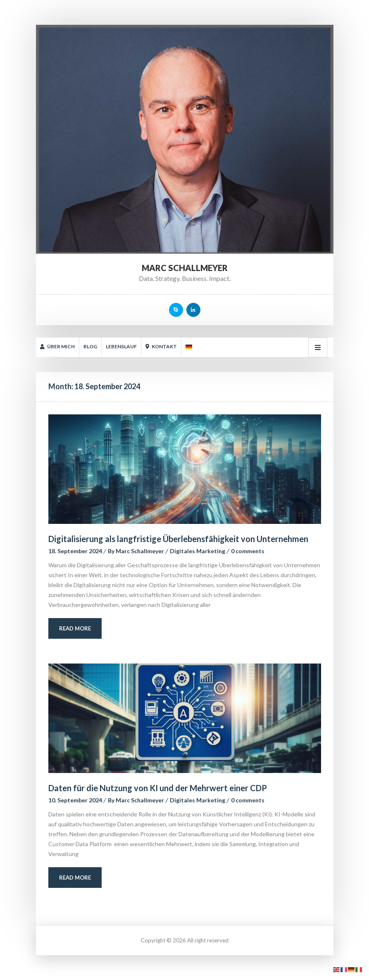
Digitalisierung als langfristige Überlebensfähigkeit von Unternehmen (178, 539)
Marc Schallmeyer (140, 551)
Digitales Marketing (198, 551)
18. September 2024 (75, 551)
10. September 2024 (75, 800)
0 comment (248, 551)
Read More (75, 628)
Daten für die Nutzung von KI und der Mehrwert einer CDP (158, 788)
